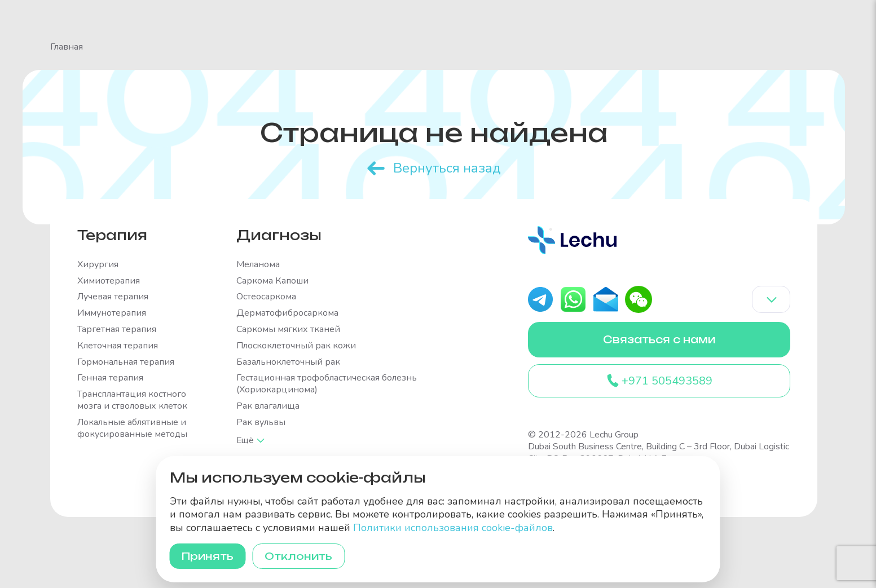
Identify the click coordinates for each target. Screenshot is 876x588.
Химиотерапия (109, 279)
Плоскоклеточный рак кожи (296, 345)
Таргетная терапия (117, 328)
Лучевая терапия (113, 296)
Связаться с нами (659, 339)
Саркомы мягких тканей (288, 328)
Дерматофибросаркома (287, 312)
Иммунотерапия (112, 312)
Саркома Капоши (272, 279)
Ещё (246, 439)
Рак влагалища (268, 405)
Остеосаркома (266, 296)
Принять (210, 555)
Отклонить (305, 555)
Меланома (258, 264)
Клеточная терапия (118, 345)
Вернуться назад (447, 167)
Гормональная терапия (126, 361)
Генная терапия (110, 377)
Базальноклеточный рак (288, 361)
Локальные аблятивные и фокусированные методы (132, 427)
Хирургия (98, 264)
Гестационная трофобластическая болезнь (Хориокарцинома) (327, 383)
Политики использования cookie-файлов (453, 526)
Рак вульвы (261, 421)
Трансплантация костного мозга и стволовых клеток (132, 399)
